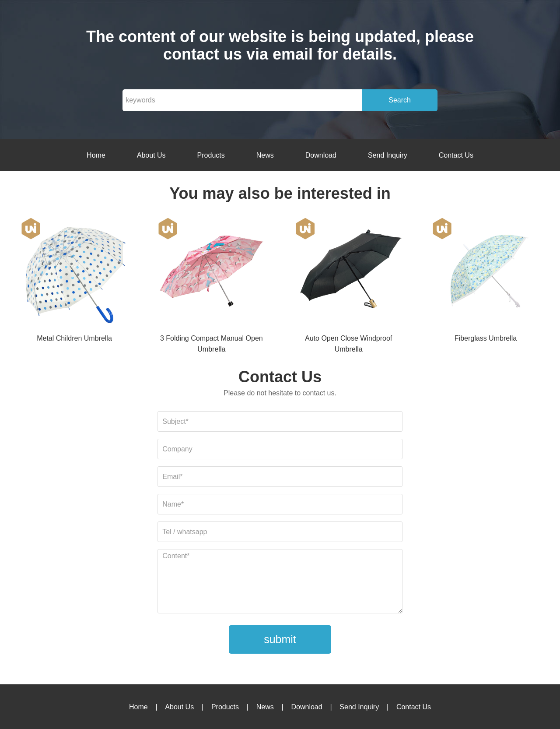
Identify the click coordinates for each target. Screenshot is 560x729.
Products (211, 155)
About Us (151, 155)
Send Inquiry (388, 155)
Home (96, 155)
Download (321, 155)
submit (280, 639)
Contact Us (456, 155)
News (265, 155)
